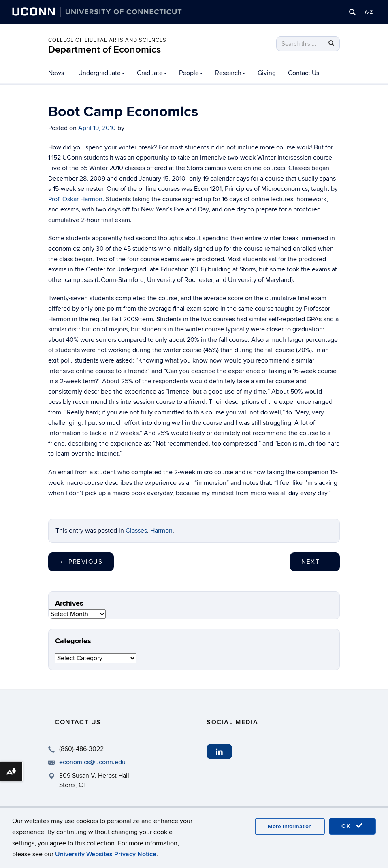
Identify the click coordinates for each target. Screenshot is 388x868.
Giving (267, 73)
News (56, 73)
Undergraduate (101, 73)
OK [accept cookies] (352, 826)
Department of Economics (104, 50)
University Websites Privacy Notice (106, 854)
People (191, 73)
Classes (136, 531)
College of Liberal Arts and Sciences (107, 40)
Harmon (161, 531)
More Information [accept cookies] (290, 826)
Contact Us (304, 73)
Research (230, 73)
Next (315, 562)
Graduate (152, 73)
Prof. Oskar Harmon (75, 199)
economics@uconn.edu (92, 762)
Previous (81, 562)
